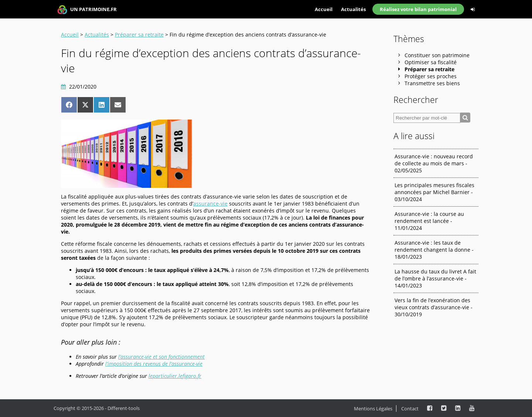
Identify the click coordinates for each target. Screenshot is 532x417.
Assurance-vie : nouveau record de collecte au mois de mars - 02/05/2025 (434, 163)
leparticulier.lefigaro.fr (175, 376)
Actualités (353, 9)
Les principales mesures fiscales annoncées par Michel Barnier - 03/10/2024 (434, 192)
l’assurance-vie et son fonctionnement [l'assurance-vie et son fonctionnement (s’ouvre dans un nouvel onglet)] (161, 357)
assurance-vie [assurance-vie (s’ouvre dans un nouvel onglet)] (210, 204)
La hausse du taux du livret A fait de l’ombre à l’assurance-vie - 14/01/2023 (435, 278)
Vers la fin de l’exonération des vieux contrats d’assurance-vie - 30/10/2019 (434, 307)
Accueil (324, 9)
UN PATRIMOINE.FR (87, 10)
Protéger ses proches (431, 76)
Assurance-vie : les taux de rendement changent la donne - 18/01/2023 (434, 250)
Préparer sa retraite (139, 35)
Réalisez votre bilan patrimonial (418, 9)
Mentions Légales (373, 409)
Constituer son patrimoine (437, 55)
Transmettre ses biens (432, 83)
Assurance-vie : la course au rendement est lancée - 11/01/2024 (429, 221)
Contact (410, 409)
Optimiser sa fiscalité (431, 62)
